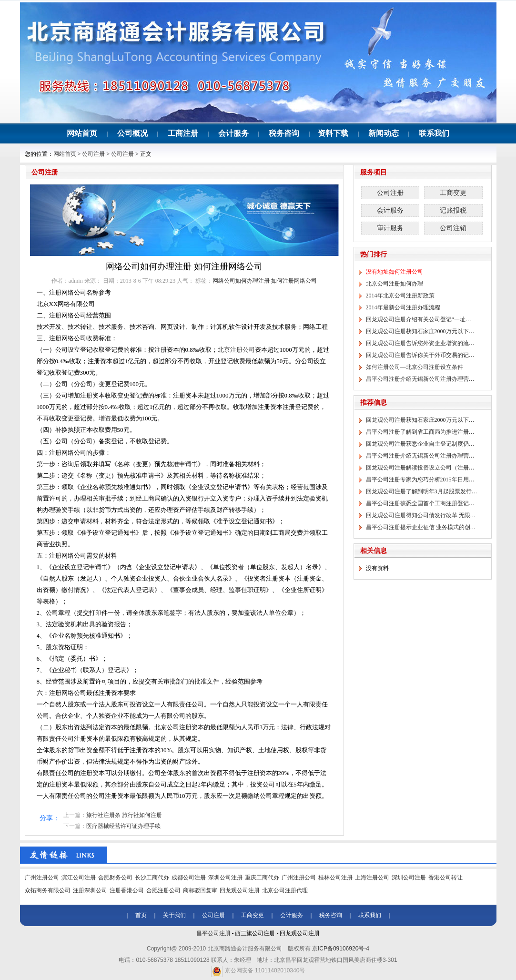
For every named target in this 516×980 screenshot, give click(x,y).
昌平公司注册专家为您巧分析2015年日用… (420, 480)
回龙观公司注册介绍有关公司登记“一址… (419, 319)
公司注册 (93, 154)
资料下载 (333, 133)
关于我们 (174, 915)
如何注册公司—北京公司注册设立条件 (415, 367)
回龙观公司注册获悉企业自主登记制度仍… (420, 444)
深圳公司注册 (225, 878)
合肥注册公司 (163, 890)
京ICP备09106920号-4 (341, 949)
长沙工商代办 (152, 878)
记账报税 (453, 210)
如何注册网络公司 (294, 281)
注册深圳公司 (90, 890)
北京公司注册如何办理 (395, 284)
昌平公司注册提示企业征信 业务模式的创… (421, 527)
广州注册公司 (42, 878)
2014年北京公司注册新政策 (400, 296)
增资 (105, 418)
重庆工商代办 (262, 878)
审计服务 (390, 228)
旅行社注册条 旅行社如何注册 (124, 815)
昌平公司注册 (213, 933)
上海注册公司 (372, 878)
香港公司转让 (445, 878)
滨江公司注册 (79, 878)
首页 (141, 915)
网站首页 (82, 133)
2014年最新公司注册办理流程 (403, 307)
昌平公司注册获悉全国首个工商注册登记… (420, 503)
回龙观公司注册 (240, 890)
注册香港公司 (127, 890)
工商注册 (183, 133)
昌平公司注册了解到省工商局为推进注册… (420, 432)
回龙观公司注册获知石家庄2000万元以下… (420, 331)
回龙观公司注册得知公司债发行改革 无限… (421, 515)
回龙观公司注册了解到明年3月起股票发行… (422, 491)
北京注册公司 (236, 350)
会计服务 (233, 133)
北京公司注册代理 (285, 890)
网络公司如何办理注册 (241, 281)
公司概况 (132, 133)
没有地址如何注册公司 (395, 272)
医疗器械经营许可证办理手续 (123, 826)
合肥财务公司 (115, 878)
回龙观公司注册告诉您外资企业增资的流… (420, 343)
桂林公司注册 (335, 878)
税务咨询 (284, 133)
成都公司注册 (189, 878)
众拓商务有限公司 (48, 890)
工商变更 (453, 193)
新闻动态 (384, 133)
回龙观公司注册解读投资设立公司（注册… (420, 468)
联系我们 (434, 133)
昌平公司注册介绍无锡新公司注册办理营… (420, 379)
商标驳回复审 (200, 890)
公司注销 (453, 228)
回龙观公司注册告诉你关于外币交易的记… (420, 355)
